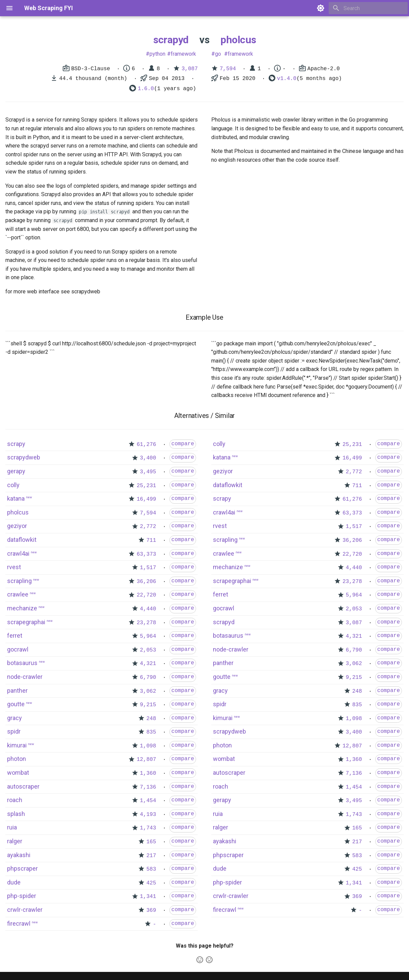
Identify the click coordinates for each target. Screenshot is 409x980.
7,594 (228, 69)
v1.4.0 (287, 79)
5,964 (148, 636)
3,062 (148, 691)
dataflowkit (22, 540)
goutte (16, 704)
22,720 (146, 595)
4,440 (148, 609)
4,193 (148, 815)
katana (16, 498)
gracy (15, 718)
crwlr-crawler (25, 910)
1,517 (148, 568)
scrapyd (171, 40)
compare (183, 444)
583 (151, 869)
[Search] (368, 8)
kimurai (17, 745)
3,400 (148, 458)
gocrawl (18, 649)
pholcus (238, 40)
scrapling (19, 581)
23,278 (146, 623)
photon (17, 759)
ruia (12, 827)
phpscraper (22, 868)
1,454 (148, 801)
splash (16, 814)
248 (151, 719)
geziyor (17, 526)
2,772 (148, 527)
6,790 (148, 678)
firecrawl (19, 923)
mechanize (22, 608)
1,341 (148, 897)
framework (183, 54)
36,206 (146, 582)
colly (13, 485)
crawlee (18, 594)
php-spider (22, 896)
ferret (15, 635)
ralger (15, 841)
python (157, 54)
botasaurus (22, 663)
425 (151, 883)
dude (14, 882)
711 (151, 540)
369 (151, 910)
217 (151, 856)
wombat (18, 773)
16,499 (146, 499)
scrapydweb (24, 457)
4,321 (148, 664)
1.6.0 (146, 89)
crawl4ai (18, 553)
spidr (14, 731)
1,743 (148, 828)
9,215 (148, 705)
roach (15, 800)
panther (17, 691)
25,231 (146, 486)
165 (151, 842)
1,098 (148, 746)
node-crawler (25, 677)
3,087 (190, 69)
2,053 (148, 650)
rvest (14, 567)
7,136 (148, 787)
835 (151, 732)
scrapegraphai (26, 622)
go (218, 54)
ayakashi (19, 855)
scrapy (16, 444)
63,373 (146, 554)
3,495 (148, 472)
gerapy (16, 471)
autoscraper (23, 786)
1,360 (148, 773)
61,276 (146, 445)
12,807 (146, 760)
